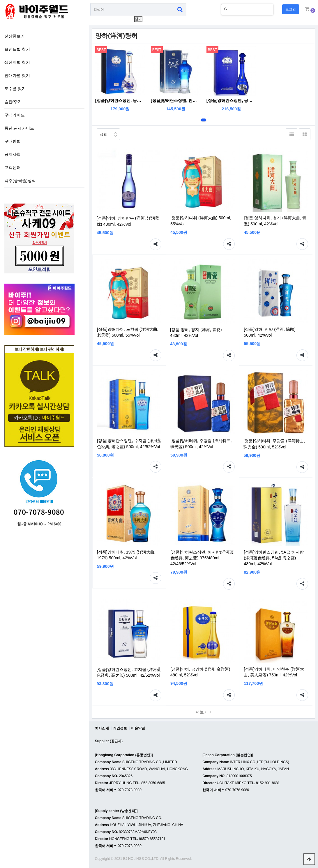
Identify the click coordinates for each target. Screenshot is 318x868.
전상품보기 (15, 36)
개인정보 (120, 728)
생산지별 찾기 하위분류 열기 (80, 62)
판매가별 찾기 (17, 75)
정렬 (102, 132)
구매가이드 (15, 115)
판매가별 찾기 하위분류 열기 (80, 75)
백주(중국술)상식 (20, 181)
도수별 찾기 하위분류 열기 (80, 88)
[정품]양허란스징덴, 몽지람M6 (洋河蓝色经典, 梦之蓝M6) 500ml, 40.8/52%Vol (231, 100)
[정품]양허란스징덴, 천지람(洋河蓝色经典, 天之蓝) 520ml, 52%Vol (176, 100)
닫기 (138, 19)
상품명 (90, 3)
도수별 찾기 (15, 89)
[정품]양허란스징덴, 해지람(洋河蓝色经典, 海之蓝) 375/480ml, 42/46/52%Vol (202, 558)
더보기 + (204, 712)
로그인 (291, 9)
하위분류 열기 (80, 167)
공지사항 (13, 154)
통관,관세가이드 (19, 128)
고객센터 (13, 167)
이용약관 (138, 728)
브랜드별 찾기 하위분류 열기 (80, 49)
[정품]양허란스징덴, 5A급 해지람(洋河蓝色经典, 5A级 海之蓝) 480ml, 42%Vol (274, 558)
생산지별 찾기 (17, 62)
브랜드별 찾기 (17, 49)
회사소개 (102, 728)
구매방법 (13, 141)
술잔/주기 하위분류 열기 (80, 101)
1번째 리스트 (204, 120)
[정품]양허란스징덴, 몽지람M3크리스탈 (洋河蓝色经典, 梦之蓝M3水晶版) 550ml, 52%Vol (120, 100)
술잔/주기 (13, 102)
